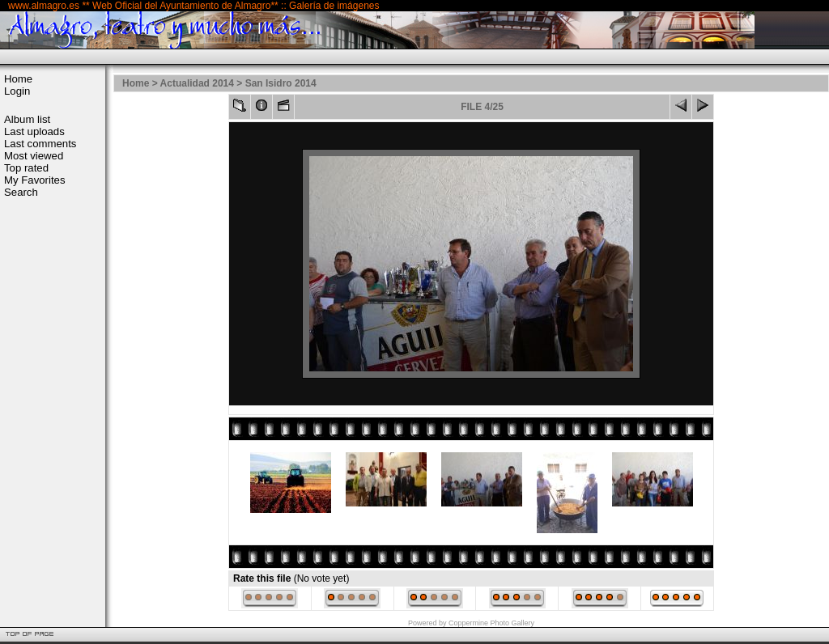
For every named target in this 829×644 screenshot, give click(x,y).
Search (21, 192)
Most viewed (34, 156)
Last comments (40, 144)
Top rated (26, 168)
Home (18, 79)
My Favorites (34, 180)
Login (17, 91)
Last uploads (34, 131)
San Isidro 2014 (281, 83)
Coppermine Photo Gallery (491, 623)
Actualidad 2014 (197, 83)
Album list (27, 119)
